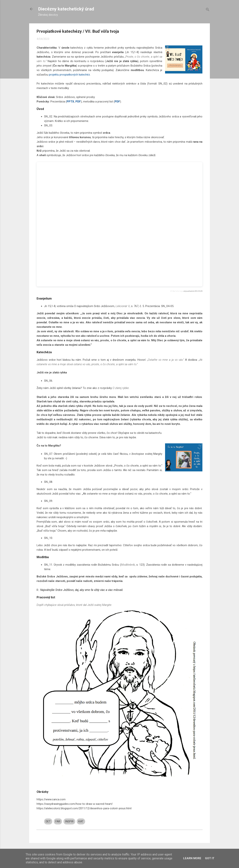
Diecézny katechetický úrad (66, 9)
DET (48, 821)
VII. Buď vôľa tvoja (177, 291)
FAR (58, 821)
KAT (81, 821)
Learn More (192, 858)
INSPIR (69, 821)
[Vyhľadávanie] (208, 10)
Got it (210, 858)
